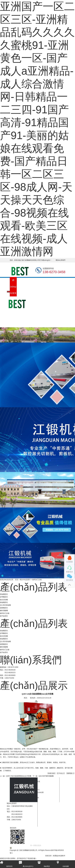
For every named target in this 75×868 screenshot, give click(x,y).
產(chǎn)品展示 (25, 580)
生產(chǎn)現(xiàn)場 (41, 293)
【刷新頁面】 (51, 773)
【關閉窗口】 (70, 773)
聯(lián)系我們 (61, 260)
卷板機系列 (4, 602)
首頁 (17, 580)
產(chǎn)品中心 (34, 287)
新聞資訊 (27, 283)
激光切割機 (4, 600)
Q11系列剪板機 (5, 605)
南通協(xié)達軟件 (59, 856)
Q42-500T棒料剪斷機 (46, 776)
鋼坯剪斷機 (4, 611)
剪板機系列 (4, 594)
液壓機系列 (4, 608)
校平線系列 (4, 616)
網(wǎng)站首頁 (13, 287)
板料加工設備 (5, 613)
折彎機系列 (4, 597)
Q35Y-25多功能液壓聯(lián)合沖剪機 (19, 776)
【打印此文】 (61, 773)
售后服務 (48, 283)
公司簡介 (20, 283)
